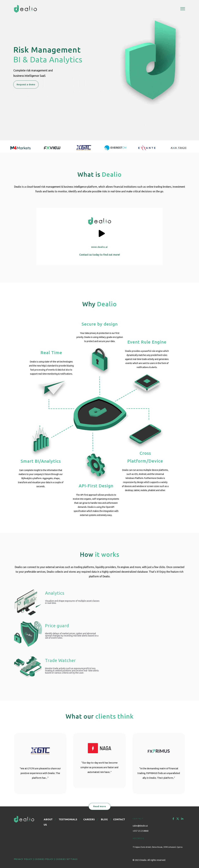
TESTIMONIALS (68, 819)
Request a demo (26, 85)
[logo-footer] (24, 817)
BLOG (104, 819)
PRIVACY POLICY (23, 859)
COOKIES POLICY (44, 859)
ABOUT (48, 819)
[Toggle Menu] (183, 9)
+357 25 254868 (141, 831)
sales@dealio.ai (140, 826)
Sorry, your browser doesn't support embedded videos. (144, 632)
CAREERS (89, 819)
